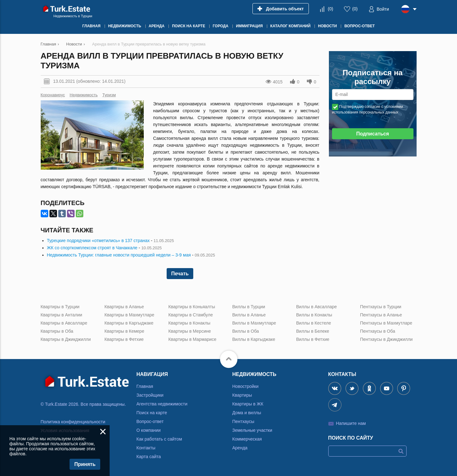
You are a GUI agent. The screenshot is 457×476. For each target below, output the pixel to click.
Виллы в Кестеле (314, 323)
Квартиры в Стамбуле (191, 315)
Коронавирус (53, 95)
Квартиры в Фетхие (124, 339)
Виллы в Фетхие (313, 339)
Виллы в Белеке (313, 331)
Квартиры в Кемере (125, 331)
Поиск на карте (152, 413)
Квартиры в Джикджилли (66, 339)
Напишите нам (351, 423)
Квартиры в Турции (60, 307)
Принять (85, 464)
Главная (145, 386)
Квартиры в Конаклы (190, 323)
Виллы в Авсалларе (317, 307)
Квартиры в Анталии (62, 315)
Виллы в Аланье (249, 315)
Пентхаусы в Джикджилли (387, 339)
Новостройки (246, 386)
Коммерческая (247, 439)
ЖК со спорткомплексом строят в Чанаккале (92, 248)
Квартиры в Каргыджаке (129, 323)
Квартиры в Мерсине (190, 331)
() (330, 9)
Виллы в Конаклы (314, 315)
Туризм (109, 95)
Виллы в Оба (246, 331)
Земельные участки (252, 430)
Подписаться (373, 134)
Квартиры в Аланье (124, 307)
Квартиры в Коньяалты (192, 307)
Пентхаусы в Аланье (381, 315)
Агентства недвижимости (162, 404)
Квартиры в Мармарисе (192, 339)
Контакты (146, 448)
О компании (149, 430)
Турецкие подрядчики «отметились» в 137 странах (98, 241)
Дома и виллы (247, 413)
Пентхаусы (243, 421)
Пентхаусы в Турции (381, 307)
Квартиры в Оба (57, 331)
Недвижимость (83, 95)
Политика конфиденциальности (73, 422)
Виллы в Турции (249, 307)
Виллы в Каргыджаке (254, 339)
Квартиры (242, 395)
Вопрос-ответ (150, 421)
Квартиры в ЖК (248, 404)
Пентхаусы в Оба (378, 331)
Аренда (240, 448)
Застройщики (150, 395)
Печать (180, 274)
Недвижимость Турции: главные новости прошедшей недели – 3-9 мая (119, 255)
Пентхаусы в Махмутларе (386, 323)
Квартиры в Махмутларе (130, 315)
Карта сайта (149, 457)
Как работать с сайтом (159, 439)
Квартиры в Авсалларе (64, 323)
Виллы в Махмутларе (254, 323)
